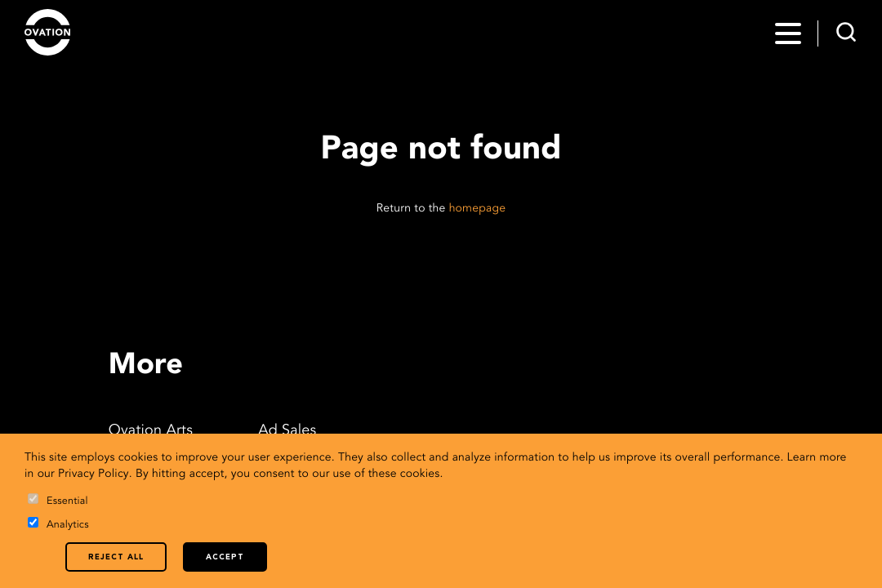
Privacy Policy (94, 474)
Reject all (116, 557)
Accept (225, 557)
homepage (478, 209)
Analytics (58, 524)
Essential (58, 500)
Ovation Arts (151, 431)
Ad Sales (287, 431)
